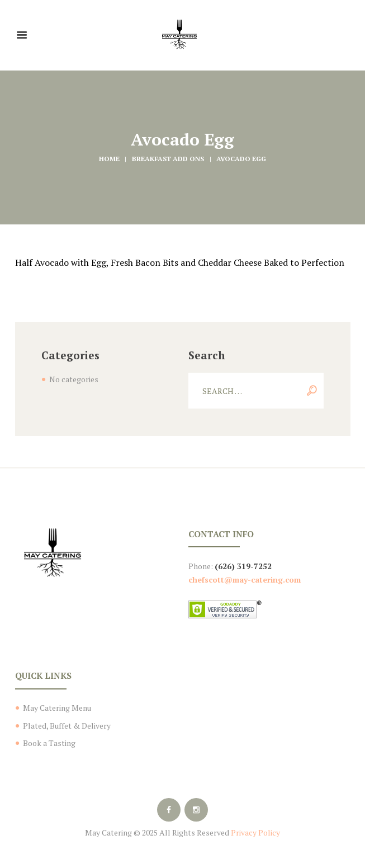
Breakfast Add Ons (168, 159)
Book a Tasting (49, 743)
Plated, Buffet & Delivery (67, 726)
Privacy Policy (255, 832)
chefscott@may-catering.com (245, 580)
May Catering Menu (57, 708)
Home (109, 159)
